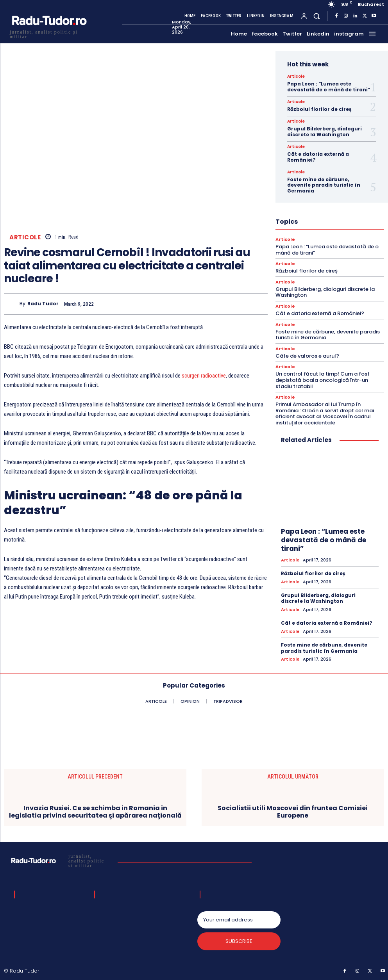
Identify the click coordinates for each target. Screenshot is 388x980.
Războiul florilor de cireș (319, 109)
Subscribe (239, 941)
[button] (317, 16)
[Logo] (49, 33)
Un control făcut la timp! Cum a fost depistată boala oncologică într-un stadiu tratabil (323, 380)
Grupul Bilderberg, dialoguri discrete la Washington (325, 131)
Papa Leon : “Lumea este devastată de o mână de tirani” (329, 86)
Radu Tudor (43, 304)
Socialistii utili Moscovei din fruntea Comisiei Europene (293, 812)
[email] (239, 920)
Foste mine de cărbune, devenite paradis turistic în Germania (324, 185)
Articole (25, 237)
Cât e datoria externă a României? (318, 157)
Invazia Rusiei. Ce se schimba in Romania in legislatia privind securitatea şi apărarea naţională (95, 812)
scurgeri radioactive (204, 376)
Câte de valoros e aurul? (307, 356)
